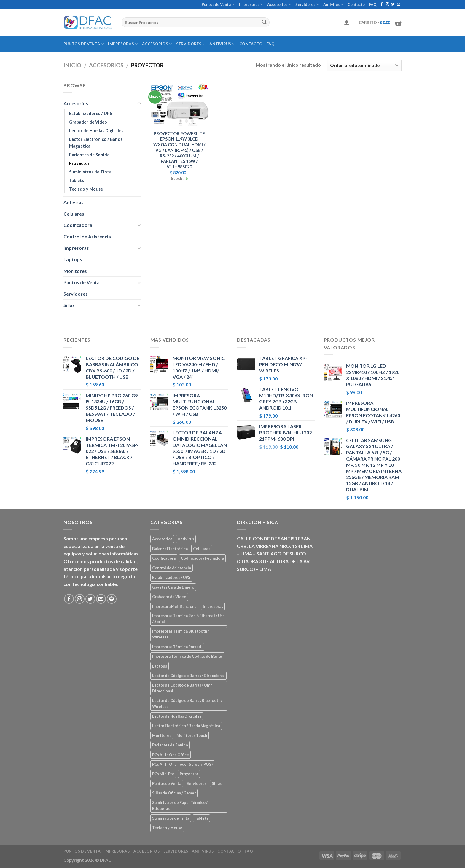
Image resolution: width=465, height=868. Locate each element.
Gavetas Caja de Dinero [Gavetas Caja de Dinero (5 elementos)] (173, 587)
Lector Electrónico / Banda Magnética (96, 143)
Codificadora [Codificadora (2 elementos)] (164, 558)
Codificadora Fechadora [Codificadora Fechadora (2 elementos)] (202, 558)
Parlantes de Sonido (89, 155)
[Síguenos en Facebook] (382, 4)
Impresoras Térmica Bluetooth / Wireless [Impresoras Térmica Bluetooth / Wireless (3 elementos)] (181, 634)
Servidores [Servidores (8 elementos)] (196, 783)
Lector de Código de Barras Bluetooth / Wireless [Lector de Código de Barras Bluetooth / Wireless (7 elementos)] (187, 703)
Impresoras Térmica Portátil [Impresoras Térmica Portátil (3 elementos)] (177, 647)
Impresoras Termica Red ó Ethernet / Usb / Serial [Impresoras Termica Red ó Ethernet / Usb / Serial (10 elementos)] (188, 619)
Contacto (356, 4)
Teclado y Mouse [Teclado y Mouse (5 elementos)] (167, 828)
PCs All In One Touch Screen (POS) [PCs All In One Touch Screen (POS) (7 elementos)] (182, 764)
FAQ (373, 4)
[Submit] (264, 23)
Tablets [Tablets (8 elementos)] (201, 818)
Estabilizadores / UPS (91, 113)
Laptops (73, 259)
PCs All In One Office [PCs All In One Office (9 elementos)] (171, 755)
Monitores (75, 271)
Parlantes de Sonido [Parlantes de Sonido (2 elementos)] (170, 745)
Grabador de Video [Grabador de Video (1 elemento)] (169, 597)
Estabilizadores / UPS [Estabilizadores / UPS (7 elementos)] (171, 577)
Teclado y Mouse (86, 189)
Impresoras (251, 4)
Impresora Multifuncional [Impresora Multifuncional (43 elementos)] (175, 606)
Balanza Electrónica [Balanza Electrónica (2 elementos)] (170, 549)
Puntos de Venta (218, 4)
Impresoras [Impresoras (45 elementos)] (213, 606)
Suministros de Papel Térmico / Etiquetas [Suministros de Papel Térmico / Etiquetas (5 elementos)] (180, 805)
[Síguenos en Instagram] (387, 4)
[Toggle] (139, 103)
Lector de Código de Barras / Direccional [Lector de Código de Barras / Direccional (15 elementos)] (188, 676)
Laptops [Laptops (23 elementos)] (160, 666)
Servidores (307, 4)
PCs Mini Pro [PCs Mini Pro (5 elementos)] (163, 774)
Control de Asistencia (87, 236)
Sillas (69, 305)
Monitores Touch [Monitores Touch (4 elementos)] (192, 735)
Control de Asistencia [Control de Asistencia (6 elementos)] (172, 568)
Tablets (77, 180)
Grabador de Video (88, 122)
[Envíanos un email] (399, 4)
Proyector (79, 163)
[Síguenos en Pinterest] (112, 599)
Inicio (72, 65)
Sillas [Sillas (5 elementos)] (217, 783)
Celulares (74, 214)
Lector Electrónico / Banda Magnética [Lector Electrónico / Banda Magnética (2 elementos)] (186, 726)
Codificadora (78, 225)
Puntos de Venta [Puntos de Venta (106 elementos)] (167, 783)
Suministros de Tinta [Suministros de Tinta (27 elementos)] (171, 818)
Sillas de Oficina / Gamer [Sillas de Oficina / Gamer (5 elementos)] (174, 793)
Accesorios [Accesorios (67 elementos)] (162, 539)
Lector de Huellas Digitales (96, 131)
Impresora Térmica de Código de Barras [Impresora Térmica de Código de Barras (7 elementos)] (187, 656)
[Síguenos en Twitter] (393, 4)
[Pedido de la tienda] (364, 65)
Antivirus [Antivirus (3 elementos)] (186, 539)
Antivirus (333, 4)
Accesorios (279, 4)
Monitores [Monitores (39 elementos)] (162, 735)
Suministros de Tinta (90, 172)
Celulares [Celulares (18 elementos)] (202, 549)
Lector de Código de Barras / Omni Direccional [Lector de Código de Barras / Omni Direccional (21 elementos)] (183, 688)
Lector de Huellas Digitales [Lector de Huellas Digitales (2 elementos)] (177, 716)
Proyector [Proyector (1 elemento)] (189, 774)
